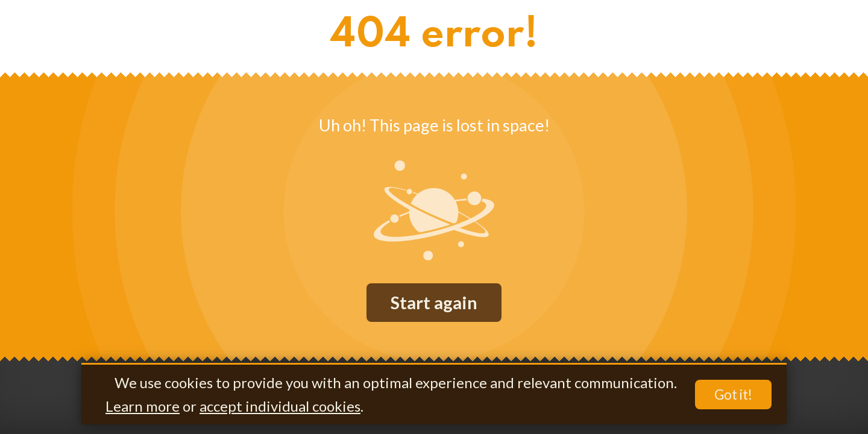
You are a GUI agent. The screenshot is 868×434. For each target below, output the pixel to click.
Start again (434, 303)
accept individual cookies (280, 406)
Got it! (733, 395)
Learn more (143, 406)
